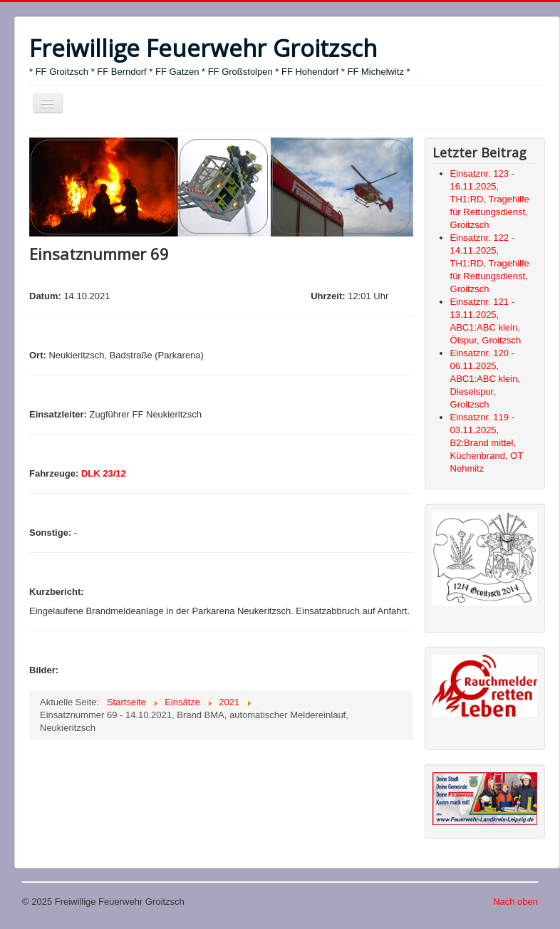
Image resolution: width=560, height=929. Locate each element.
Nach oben (515, 902)
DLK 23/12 (104, 473)
